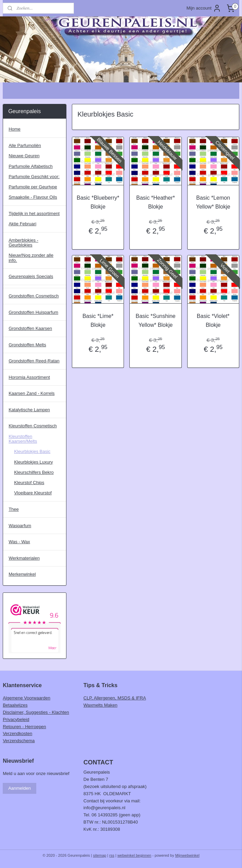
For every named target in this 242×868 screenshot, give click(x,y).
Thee (14, 509)
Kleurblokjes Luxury (33, 462)
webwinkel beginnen (134, 855)
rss (112, 855)
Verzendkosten (17, 733)
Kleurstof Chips (29, 483)
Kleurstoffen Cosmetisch (33, 426)
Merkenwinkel (22, 574)
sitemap (100, 855)
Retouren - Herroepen (24, 727)
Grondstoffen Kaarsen (30, 328)
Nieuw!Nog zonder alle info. (31, 258)
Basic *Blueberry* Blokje (98, 202)
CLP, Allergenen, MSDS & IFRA (115, 698)
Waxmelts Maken (100, 705)
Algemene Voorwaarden (27, 698)
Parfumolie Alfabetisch (31, 166)
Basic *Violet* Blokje (213, 321)
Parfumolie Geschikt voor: (34, 177)
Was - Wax (19, 542)
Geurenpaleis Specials (31, 276)
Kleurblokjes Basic (32, 451)
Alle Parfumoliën (25, 145)
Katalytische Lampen (29, 410)
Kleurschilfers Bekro (34, 472)
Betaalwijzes (15, 705)
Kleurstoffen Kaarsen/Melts (23, 439)
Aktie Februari (22, 224)
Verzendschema (19, 741)
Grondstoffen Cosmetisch (34, 296)
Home (15, 129)
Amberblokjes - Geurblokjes (23, 243)
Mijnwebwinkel (187, 855)
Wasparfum (20, 526)
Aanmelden (20, 788)
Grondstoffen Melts (27, 345)
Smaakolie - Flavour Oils (33, 197)
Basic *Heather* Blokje (156, 202)
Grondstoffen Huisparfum (33, 312)
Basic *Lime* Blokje (98, 321)
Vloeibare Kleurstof (33, 493)
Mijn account (204, 8)
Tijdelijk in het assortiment (34, 213)
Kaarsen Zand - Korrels (31, 393)
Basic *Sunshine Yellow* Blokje (156, 321)
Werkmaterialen (24, 558)
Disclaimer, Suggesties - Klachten (36, 712)
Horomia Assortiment (29, 377)
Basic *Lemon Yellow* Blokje (213, 202)
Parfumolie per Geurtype (33, 187)
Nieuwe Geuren (24, 156)
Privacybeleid (16, 719)
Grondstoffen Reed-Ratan (34, 361)
